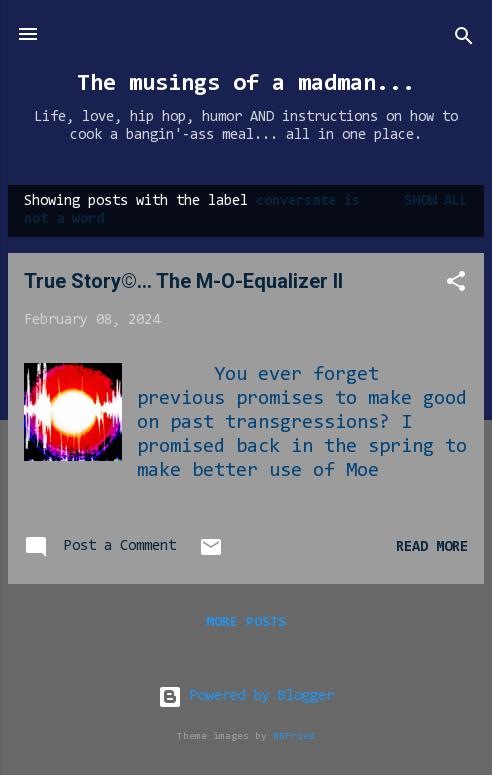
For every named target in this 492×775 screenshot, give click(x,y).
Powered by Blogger (246, 696)
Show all (436, 201)
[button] (456, 285)
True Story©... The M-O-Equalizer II (183, 281)
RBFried (294, 736)
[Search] (464, 40)
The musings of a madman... (246, 84)
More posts (246, 623)
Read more (432, 547)
